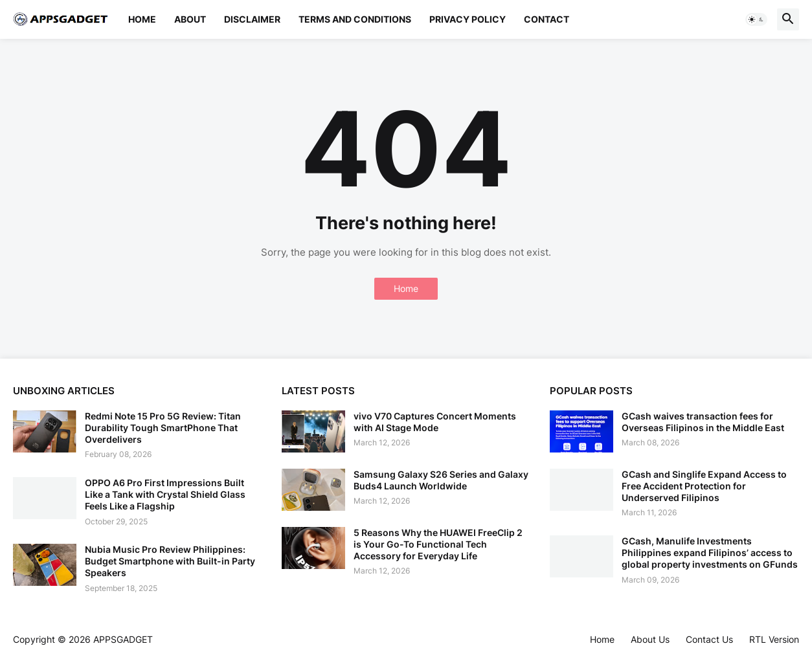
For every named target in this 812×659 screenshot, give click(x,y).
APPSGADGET (123, 639)
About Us (650, 639)
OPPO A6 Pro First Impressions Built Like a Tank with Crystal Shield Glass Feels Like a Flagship (165, 494)
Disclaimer (252, 19)
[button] (756, 19)
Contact (547, 19)
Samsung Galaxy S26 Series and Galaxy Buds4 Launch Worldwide (441, 480)
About (190, 19)
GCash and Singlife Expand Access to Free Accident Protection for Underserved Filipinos (704, 486)
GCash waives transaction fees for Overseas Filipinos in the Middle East (703, 422)
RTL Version (774, 639)
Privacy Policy (468, 19)
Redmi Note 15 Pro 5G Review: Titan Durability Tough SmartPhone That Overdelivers (163, 428)
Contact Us (709, 639)
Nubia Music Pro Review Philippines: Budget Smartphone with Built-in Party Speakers (170, 561)
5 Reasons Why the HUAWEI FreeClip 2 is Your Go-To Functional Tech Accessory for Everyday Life (438, 544)
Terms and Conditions (355, 19)
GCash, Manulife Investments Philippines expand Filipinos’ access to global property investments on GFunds (710, 553)
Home (142, 19)
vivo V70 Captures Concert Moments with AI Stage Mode (435, 422)
